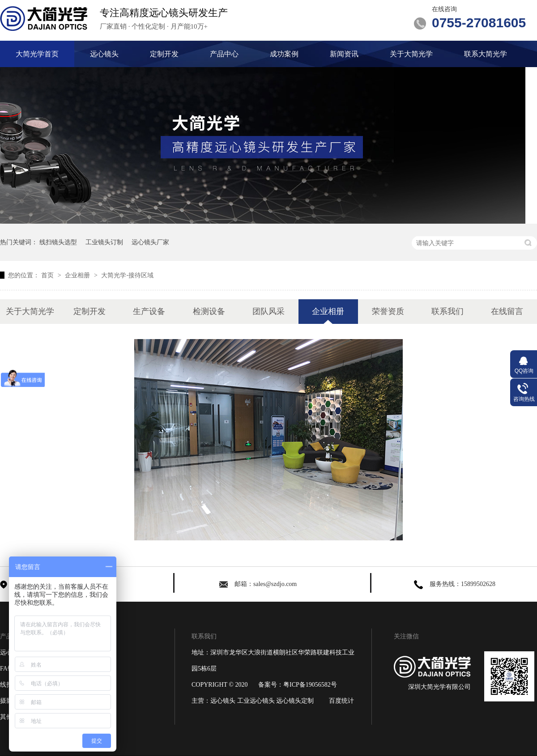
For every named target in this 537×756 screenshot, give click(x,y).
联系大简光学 (486, 54)
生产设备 (149, 311)
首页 (48, 275)
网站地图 (100, 717)
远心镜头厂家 (150, 242)
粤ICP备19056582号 (310, 685)
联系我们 (447, 311)
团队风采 (268, 311)
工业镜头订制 (104, 242)
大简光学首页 (37, 54)
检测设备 (209, 311)
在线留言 (507, 311)
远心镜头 (104, 54)
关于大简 (100, 701)
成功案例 (284, 54)
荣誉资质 (388, 311)
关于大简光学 (411, 54)
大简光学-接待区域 (127, 275)
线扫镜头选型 (58, 242)
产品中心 (224, 54)
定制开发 (164, 54)
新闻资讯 (344, 54)
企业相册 (78, 275)
